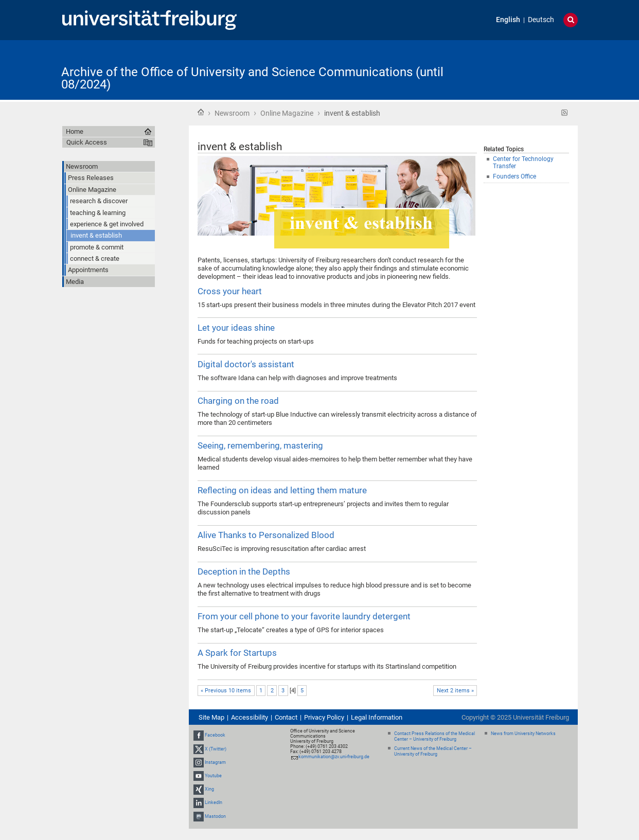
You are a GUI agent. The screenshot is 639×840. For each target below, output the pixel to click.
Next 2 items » (455, 691)
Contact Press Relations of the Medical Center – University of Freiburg (434, 736)
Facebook (215, 735)
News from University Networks (523, 734)
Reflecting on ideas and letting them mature (282, 490)
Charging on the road (238, 401)
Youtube (213, 776)
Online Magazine (287, 113)
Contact (286, 717)
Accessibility (250, 717)
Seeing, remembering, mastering (260, 445)
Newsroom (232, 113)
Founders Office (514, 176)
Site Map (211, 717)
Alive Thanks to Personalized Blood (266, 535)
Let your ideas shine (236, 328)
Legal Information (377, 717)
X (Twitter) (216, 749)
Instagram (215, 762)
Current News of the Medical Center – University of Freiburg (433, 751)
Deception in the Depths (244, 571)
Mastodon (215, 816)
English (508, 20)
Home (201, 112)
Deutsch (541, 20)
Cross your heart (230, 291)
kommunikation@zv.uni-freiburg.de (334, 757)
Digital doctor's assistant (246, 364)
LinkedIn (214, 803)
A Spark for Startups (237, 653)
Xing (209, 789)
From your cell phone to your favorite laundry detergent (304, 616)
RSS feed (565, 113)
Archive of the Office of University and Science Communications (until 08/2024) (252, 78)
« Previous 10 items (226, 691)
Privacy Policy (324, 717)
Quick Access (87, 142)
